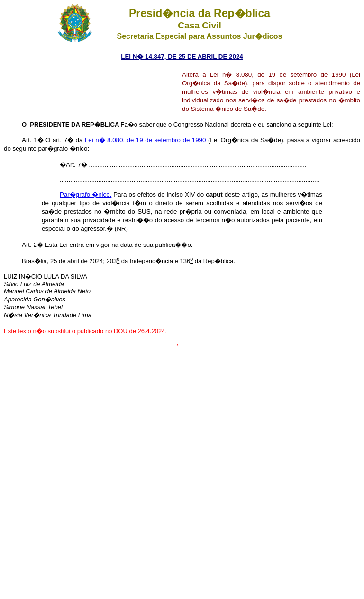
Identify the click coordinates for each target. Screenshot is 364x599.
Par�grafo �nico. (86, 195)
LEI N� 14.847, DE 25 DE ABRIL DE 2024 (182, 57)
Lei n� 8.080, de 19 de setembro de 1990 (146, 140)
